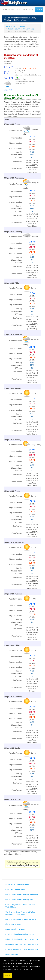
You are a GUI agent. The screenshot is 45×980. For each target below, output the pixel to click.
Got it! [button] (8, 976)
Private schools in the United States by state (22, 949)
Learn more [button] (27, 970)
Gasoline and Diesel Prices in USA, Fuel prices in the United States (20, 913)
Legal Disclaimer (12, 954)
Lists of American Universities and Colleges (21, 944)
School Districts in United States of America (22, 939)
